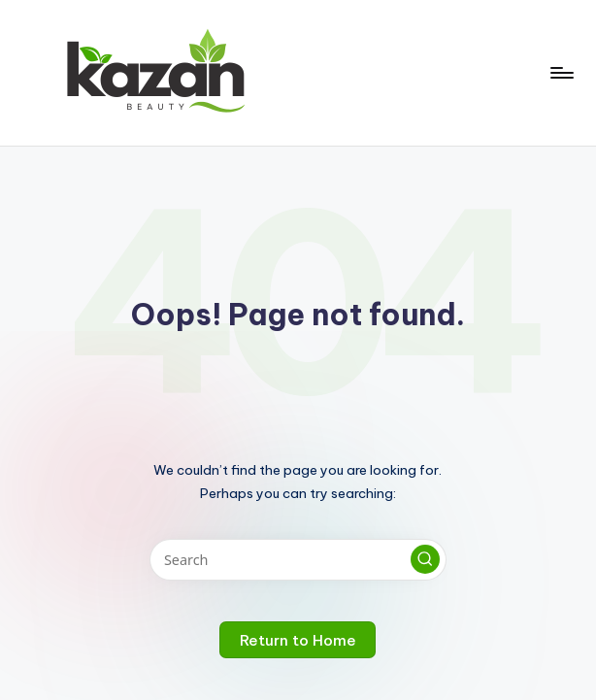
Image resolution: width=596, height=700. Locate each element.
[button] (425, 559)
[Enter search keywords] (298, 560)
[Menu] (561, 73)
